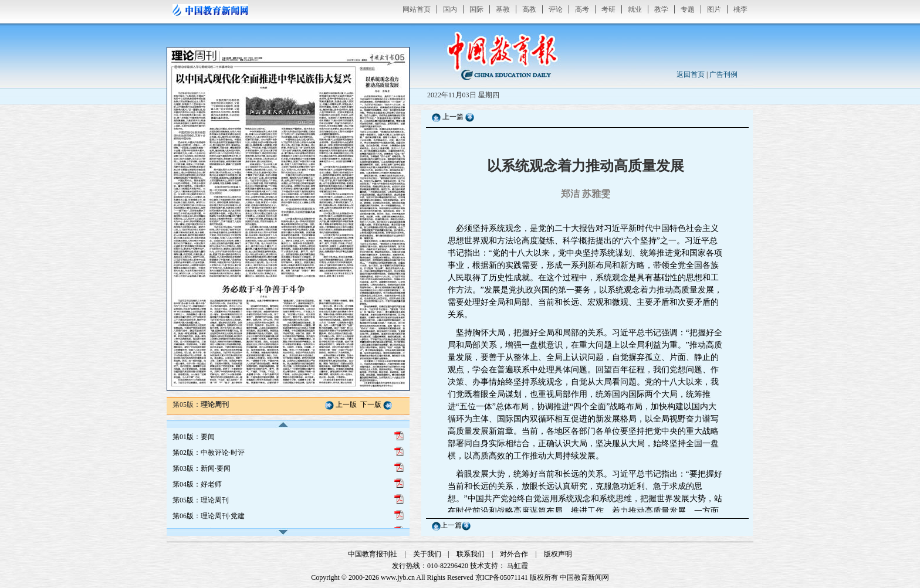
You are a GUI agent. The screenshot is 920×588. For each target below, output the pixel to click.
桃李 (740, 9)
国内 (450, 9)
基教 (503, 9)
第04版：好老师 (197, 484)
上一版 (346, 405)
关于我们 (427, 554)
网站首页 (417, 9)
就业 (635, 9)
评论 (556, 9)
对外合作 (514, 554)
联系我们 (471, 554)
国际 (476, 9)
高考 (582, 9)
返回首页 (691, 74)
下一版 (371, 405)
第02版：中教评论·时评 (209, 453)
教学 (661, 9)
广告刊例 (723, 74)
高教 (529, 9)
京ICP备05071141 (502, 577)
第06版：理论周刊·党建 (209, 516)
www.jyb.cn (398, 577)
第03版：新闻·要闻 (202, 468)
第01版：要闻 (194, 437)
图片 (714, 9)
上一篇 (453, 117)
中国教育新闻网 (584, 577)
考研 (608, 9)
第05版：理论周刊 (201, 500)
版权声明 (558, 554)
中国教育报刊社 (373, 554)
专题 (688, 9)
